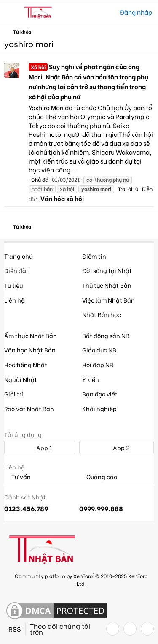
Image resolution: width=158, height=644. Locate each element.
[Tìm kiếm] (107, 12)
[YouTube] (147, 629)
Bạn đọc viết (100, 394)
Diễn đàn (17, 270)
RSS (15, 629)
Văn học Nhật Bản (30, 350)
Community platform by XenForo (81, 579)
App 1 (40, 447)
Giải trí (14, 394)
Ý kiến (91, 379)
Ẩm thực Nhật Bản (31, 335)
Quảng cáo (98, 477)
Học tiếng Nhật (26, 364)
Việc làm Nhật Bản (108, 300)
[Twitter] (130, 629)
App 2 (116, 447)
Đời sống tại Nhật (107, 270)
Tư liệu (13, 285)
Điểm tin (94, 256)
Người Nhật (21, 379)
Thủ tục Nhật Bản (107, 285)
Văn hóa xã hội (62, 198)
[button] (12, 12)
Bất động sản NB (106, 335)
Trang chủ (18, 256)
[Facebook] (113, 629)
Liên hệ (14, 300)
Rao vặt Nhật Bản (29, 408)
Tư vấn (17, 477)
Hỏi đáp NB (98, 364)
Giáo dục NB (99, 350)
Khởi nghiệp (99, 408)
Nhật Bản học (102, 314)
